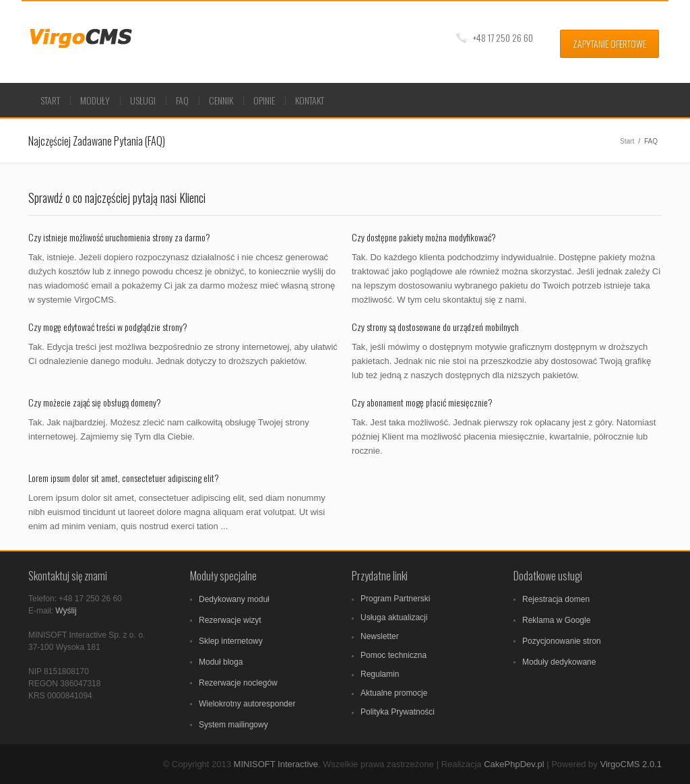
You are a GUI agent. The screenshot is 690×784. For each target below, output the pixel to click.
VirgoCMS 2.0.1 (631, 764)
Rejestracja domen (556, 599)
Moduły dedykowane (559, 662)
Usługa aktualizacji (394, 617)
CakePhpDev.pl (514, 764)
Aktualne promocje (394, 693)
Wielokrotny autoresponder (247, 704)
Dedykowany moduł (234, 599)
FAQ (182, 100)
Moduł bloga (221, 662)
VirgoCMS (87, 38)
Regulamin (380, 674)
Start (50, 100)
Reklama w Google (556, 620)
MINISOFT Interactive (276, 764)
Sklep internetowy (231, 641)
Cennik (221, 100)
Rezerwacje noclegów (238, 683)
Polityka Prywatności (398, 712)
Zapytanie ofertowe (609, 43)
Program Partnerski (395, 599)
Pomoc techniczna (394, 655)
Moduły (95, 100)
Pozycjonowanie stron (562, 641)
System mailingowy (233, 725)
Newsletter (380, 636)
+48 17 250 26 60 (503, 37)
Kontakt (310, 100)
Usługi (143, 100)
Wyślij (66, 611)
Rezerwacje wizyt (230, 620)
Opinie (264, 100)
